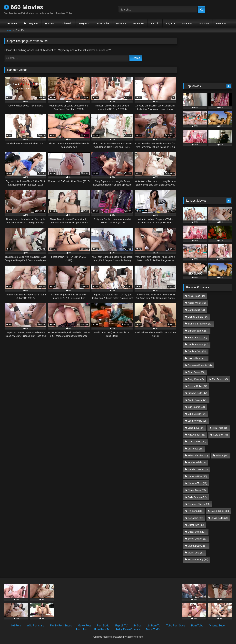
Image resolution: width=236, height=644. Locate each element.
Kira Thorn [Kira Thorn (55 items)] (220, 428)
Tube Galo (67, 23)
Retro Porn (82, 629)
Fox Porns (121, 23)
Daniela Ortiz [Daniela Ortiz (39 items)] (197, 351)
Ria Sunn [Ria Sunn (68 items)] (195, 511)
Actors (51, 23)
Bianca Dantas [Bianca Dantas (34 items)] (198, 317)
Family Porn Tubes (61, 626)
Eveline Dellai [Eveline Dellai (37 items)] (197, 386)
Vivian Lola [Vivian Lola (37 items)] (196, 553)
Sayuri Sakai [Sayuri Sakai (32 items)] (220, 511)
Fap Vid (155, 23)
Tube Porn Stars (176, 626)
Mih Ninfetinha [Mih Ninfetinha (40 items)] (198, 456)
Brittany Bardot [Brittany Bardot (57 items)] (198, 331)
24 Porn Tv (154, 626)
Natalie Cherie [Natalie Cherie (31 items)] (198, 469)
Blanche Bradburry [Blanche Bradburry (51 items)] (200, 324)
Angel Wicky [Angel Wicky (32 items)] (197, 303)
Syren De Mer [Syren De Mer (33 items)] (197, 539)
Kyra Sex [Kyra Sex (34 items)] (221, 435)
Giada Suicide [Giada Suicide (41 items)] (198, 400)
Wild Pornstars (35, 626)
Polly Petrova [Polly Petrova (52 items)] (197, 497)
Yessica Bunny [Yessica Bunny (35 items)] (198, 560)
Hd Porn (16, 626)
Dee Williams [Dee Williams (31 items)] (197, 358)
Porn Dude (103, 626)
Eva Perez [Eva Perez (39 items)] (220, 379)
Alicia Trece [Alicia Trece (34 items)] (196, 296)
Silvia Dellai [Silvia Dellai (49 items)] (220, 518)
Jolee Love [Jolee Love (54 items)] (196, 428)
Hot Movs (204, 23)
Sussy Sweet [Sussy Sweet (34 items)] (197, 532)
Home (14, 23)
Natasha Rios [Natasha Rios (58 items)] (197, 476)
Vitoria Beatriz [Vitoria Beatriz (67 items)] (198, 546)
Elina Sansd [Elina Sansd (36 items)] (197, 372)
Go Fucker (139, 23)
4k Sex (137, 626)
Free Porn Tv (102, 629)
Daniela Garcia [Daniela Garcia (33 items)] (198, 344)
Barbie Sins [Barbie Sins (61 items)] (196, 310)
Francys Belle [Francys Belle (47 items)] (197, 393)
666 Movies (23, 7)
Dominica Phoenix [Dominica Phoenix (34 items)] (200, 365)
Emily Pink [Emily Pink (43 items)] (196, 379)
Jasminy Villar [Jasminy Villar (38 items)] (197, 421)
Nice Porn (187, 23)
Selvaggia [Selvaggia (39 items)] (195, 518)
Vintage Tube (217, 626)
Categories (32, 23)
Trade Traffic (153, 629)
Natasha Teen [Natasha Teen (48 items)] (197, 483)
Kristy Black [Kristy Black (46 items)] (196, 435)
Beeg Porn (85, 23)
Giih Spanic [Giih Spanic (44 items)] (196, 407)
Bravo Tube (103, 23)
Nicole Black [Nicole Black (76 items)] (197, 490)
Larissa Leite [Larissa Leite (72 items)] (197, 442)
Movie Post (84, 626)
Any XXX (171, 23)
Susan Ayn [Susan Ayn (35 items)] (196, 525)
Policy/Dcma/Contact (128, 629)
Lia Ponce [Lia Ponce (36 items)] (196, 449)
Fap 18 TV (121, 626)
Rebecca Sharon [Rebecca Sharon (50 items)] (199, 504)
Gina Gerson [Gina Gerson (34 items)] (197, 414)
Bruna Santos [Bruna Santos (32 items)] (197, 338)
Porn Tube (197, 626)
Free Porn (221, 23)
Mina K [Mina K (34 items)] (222, 456)
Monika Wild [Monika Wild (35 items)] (197, 462)
